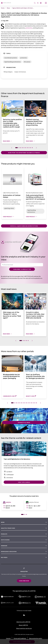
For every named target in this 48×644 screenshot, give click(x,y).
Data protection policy (36, 638)
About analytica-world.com (24, 628)
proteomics (29, 28)
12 (31, 403)
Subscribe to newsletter (22, 269)
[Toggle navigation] (46, 3)
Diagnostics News (24, 422)
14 (35, 403)
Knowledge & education (9, 552)
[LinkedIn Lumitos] (24, 615)
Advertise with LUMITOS (23, 622)
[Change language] (41, 3)
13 (33, 403)
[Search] (35, 3)
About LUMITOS (23, 625)
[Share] (38, 3)
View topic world (24, 482)
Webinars (4, 546)
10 (32, 148)
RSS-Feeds (4, 557)
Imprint (8, 638)
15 (36, 403)
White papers (5, 540)
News (3, 522)
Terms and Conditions (20, 638)
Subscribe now (24, 581)
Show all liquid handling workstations (24, 226)
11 (30, 403)
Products (4, 534)
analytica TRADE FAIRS (8, 528)
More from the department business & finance (24, 153)
